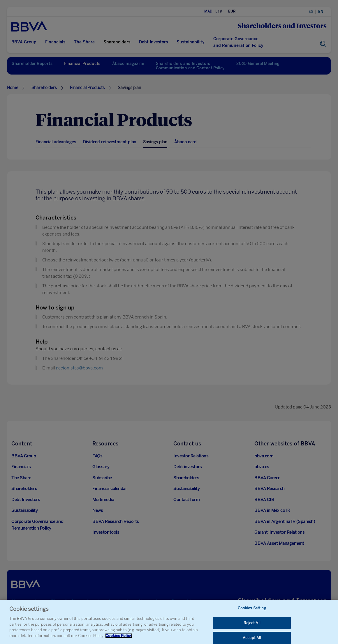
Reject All (252, 626)
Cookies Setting (252, 612)
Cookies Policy (119, 639)
